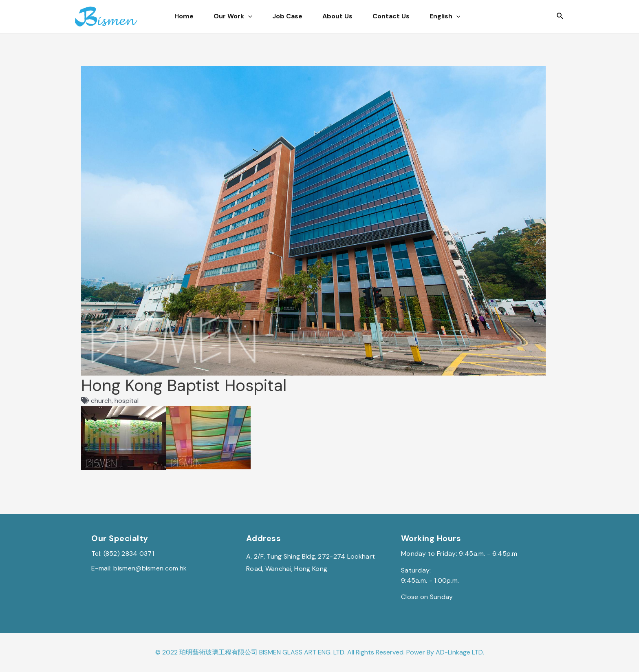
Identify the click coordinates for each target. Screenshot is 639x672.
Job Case (302, 16)
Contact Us (427, 16)
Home (176, 16)
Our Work (236, 16)
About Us (363, 16)
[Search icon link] (560, 17)
